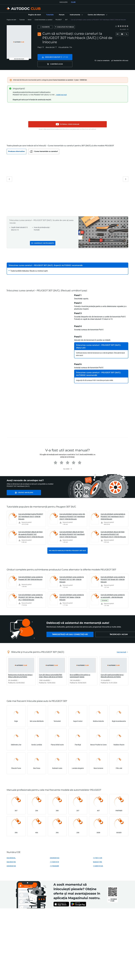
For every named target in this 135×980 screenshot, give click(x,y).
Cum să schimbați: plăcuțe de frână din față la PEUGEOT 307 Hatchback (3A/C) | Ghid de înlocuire (72, 535)
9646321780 (97, 862)
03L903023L (11, 858)
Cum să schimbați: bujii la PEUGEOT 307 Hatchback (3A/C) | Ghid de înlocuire (31, 517)
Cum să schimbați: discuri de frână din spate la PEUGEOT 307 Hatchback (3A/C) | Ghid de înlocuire (113, 535)
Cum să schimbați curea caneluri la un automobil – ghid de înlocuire (113, 596)
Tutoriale (22, 20)
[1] (118, 26)
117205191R (54, 862)
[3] (123, 26)
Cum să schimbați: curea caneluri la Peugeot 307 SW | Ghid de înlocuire (31, 579)
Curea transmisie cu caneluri (43, 20)
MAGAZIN (63, 2)
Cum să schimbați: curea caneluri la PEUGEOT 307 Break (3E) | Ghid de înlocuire (113, 580)
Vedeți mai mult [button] (61, 95)
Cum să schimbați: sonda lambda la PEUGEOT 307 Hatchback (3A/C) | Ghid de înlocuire (113, 517)
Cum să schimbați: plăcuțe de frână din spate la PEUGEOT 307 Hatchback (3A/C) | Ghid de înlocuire (31, 535)
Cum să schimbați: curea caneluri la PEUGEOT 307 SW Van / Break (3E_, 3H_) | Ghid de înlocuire (31, 598)
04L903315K (11, 862)
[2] (121, 26)
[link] (35, 15)
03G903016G (55, 858)
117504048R (54, 866)
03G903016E (11, 866)
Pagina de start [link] (11, 20)
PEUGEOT (59, 20)
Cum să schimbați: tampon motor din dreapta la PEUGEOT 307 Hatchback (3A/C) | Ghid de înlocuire (72, 517)
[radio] (118, 26)
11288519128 (98, 866)
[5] (127, 26)
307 (66, 20)
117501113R (98, 858)
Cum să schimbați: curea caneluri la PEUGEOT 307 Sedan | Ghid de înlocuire (72, 598)
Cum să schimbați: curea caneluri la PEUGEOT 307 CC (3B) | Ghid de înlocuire (72, 580)
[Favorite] (48, 27)
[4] (125, 26)
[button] (76, 15)
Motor (30, 20)
